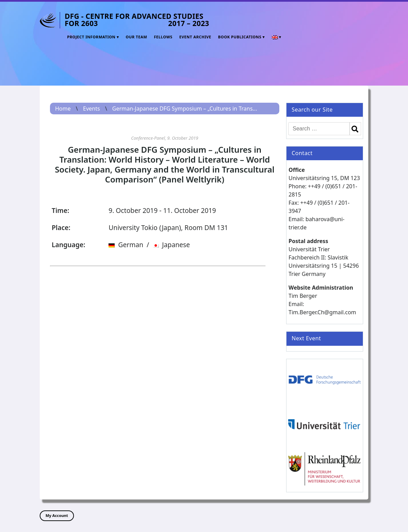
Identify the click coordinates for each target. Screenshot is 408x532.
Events (91, 109)
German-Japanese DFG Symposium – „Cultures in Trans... (185, 109)
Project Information (91, 37)
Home (63, 109)
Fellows (163, 37)
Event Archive (195, 37)
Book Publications (240, 37)
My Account (57, 515)
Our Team (136, 37)
